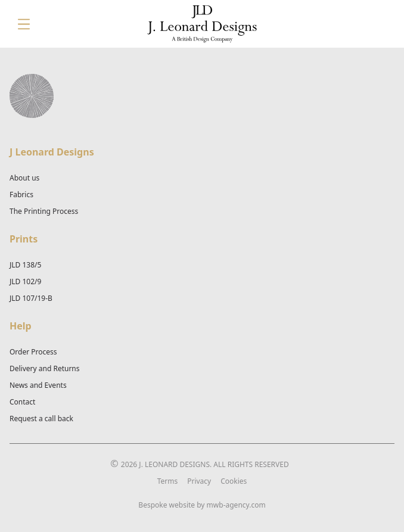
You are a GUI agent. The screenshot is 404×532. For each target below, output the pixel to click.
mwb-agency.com (236, 505)
